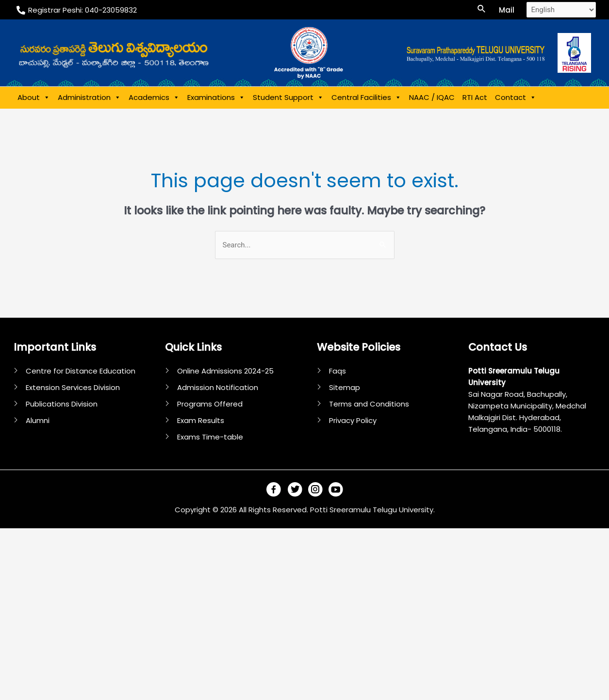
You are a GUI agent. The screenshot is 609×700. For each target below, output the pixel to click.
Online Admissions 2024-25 (225, 371)
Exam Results (201, 420)
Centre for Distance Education (81, 371)
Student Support (288, 98)
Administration (89, 98)
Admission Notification (218, 387)
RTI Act (475, 97)
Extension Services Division (73, 387)
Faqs (337, 371)
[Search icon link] (482, 10)
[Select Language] (561, 10)
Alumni (38, 420)
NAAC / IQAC (432, 97)
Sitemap (345, 387)
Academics (154, 98)
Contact (516, 98)
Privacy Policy (353, 420)
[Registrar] (77, 10)
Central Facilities (366, 98)
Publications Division (62, 404)
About (34, 98)
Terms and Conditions (369, 404)
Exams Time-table (210, 437)
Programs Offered (210, 404)
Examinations (216, 98)
